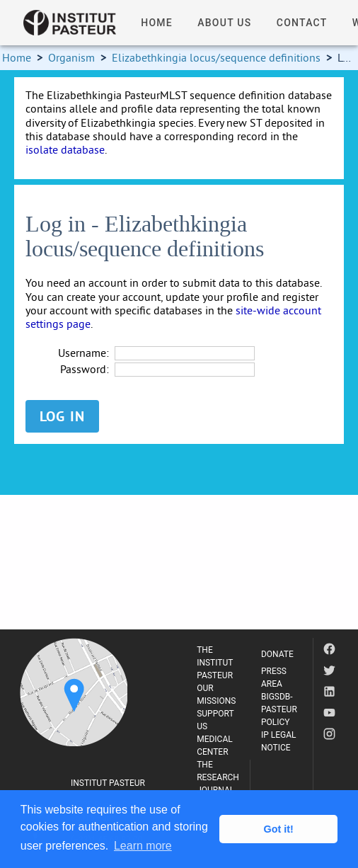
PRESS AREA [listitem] (274, 678)
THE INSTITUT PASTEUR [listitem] (215, 663)
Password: (85, 369)
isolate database (65, 149)
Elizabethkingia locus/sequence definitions (216, 57)
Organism (71, 57)
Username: (83, 353)
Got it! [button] (279, 829)
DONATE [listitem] (277, 654)
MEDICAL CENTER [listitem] (215, 746)
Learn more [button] (143, 846)
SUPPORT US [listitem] (215, 720)
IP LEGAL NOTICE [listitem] (279, 741)
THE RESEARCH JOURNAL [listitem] (218, 777)
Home (17, 57)
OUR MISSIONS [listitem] (216, 695)
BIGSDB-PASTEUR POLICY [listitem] (279, 709)
